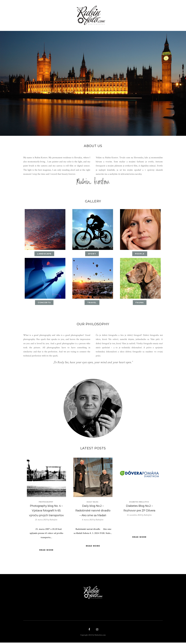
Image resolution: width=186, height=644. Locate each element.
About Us (127, 14)
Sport (92, 254)
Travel (92, 303)
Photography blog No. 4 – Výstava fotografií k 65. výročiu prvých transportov (46, 512)
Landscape (44, 254)
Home (31, 14)
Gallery (44, 14)
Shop (58, 14)
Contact (155, 14)
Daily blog (93, 503)
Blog (140, 14)
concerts (44, 303)
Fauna (140, 303)
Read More (46, 552)
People (140, 254)
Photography (46, 503)
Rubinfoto (53, 521)
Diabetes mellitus (139, 503)
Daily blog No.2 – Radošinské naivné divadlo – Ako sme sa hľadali (93, 512)
